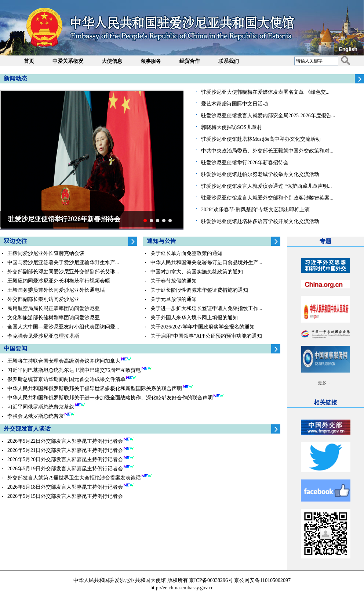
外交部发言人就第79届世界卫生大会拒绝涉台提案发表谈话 (74, 478)
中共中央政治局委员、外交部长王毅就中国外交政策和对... (267, 151)
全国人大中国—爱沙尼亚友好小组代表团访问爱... (63, 327)
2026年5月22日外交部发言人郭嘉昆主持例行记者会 (65, 441)
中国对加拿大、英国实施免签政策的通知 (197, 272)
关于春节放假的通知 (174, 281)
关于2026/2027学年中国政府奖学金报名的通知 (203, 327)
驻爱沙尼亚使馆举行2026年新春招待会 (245, 163)
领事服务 (151, 61)
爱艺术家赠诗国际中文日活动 (234, 104)
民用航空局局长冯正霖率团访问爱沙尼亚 (54, 308)
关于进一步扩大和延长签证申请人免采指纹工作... (206, 308)
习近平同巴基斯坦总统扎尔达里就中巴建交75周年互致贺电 (74, 370)
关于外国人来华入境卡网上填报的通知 (194, 318)
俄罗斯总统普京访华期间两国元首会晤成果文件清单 (66, 379)
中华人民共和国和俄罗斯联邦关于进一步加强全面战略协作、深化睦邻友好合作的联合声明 (110, 398)
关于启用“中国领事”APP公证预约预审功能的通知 (206, 336)
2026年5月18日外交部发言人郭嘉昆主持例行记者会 (65, 487)
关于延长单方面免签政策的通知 (186, 253)
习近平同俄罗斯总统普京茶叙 (41, 407)
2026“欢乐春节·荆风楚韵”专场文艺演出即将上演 (255, 210)
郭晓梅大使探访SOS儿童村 (232, 127)
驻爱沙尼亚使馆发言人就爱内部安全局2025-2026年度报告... (268, 116)
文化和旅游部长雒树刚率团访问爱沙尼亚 (54, 318)
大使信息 (112, 61)
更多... (324, 383)
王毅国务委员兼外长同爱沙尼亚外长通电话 (56, 290)
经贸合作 (190, 61)
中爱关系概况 (68, 61)
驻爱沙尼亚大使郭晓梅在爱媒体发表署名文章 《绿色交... (265, 92)
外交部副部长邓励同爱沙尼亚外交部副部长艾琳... (63, 272)
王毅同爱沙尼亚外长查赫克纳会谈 (46, 253)
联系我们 (229, 61)
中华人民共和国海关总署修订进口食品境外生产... (206, 263)
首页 (29, 61)
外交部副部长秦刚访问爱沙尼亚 (43, 299)
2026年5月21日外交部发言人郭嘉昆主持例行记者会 (65, 450)
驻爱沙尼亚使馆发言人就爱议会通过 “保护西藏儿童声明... (266, 186)
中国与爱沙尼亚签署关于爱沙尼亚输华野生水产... (63, 263)
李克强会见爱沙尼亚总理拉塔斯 (43, 336)
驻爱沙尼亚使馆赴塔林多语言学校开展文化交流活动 (260, 221)
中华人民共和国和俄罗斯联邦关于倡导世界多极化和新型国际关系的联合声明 (95, 389)
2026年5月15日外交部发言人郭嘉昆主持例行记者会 (65, 496)
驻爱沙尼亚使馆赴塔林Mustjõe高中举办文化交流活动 (261, 139)
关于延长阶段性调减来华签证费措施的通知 (199, 290)
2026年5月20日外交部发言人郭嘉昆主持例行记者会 (65, 459)
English (348, 49)
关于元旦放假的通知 (174, 299)
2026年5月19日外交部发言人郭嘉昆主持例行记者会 (65, 469)
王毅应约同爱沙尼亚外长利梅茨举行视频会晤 (59, 281)
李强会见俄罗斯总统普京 (36, 416)
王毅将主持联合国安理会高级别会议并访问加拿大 (64, 361)
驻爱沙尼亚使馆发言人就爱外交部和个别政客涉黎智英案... (267, 198)
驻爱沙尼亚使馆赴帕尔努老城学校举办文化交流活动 (260, 174)
